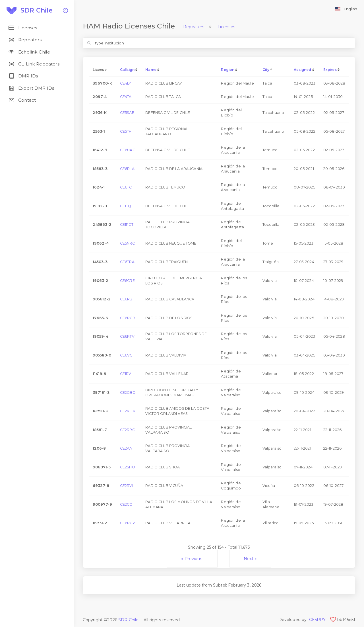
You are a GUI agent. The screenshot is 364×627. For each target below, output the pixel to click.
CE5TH (126, 131)
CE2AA (126, 448)
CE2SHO (128, 467)
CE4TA (126, 97)
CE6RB (126, 299)
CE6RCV (128, 523)
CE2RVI (127, 486)
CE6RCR (128, 318)
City (266, 70)
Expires (330, 70)
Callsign (127, 70)
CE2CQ (126, 504)
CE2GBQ (128, 393)
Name (151, 70)
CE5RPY (318, 620)
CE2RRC (127, 430)
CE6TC (126, 187)
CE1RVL (127, 374)
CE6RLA (127, 169)
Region (228, 70)
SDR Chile (128, 620)
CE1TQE (127, 206)
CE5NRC (127, 243)
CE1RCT (127, 225)
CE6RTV (127, 336)
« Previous (192, 559)
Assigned (302, 70)
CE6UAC (128, 150)
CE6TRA (127, 262)
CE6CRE (127, 281)
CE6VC (126, 355)
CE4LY (126, 83)
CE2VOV (128, 411)
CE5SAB (127, 113)
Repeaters (194, 27)
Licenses (226, 27)
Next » (250, 559)
